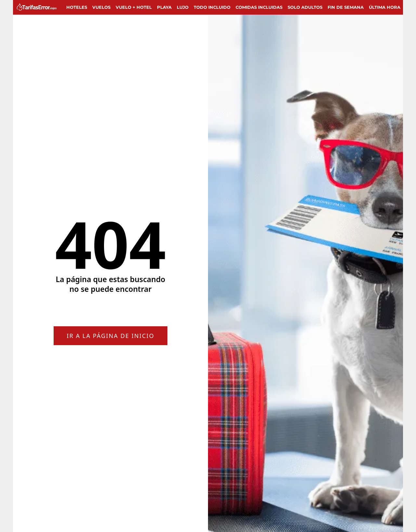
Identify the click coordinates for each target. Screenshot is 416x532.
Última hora (385, 7)
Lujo (183, 7)
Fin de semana (346, 7)
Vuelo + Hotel (134, 7)
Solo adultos (305, 7)
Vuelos (101, 7)
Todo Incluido (212, 7)
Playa (164, 7)
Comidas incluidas (259, 7)
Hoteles (77, 7)
